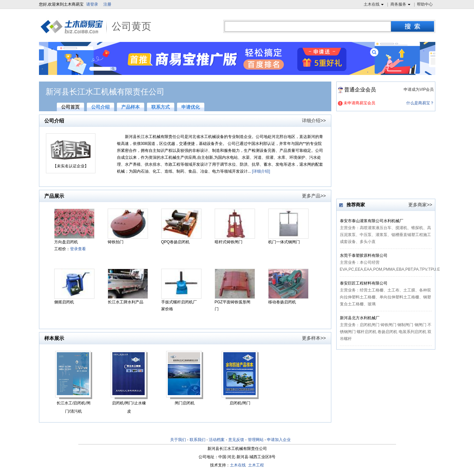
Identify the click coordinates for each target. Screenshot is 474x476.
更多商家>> (420, 205)
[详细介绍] (261, 171)
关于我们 (178, 440)
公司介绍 (100, 107)
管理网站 (256, 440)
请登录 (92, 4)
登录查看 (78, 249)
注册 (107, 4)
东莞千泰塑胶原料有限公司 (364, 255)
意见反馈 (236, 440)
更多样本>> (314, 338)
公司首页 (70, 107)
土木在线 (374, 5)
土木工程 (256, 465)
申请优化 (191, 107)
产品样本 (130, 107)
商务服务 (401, 5)
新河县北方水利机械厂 (360, 318)
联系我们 (198, 440)
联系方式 (161, 107)
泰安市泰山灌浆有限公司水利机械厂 (372, 221)
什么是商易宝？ (420, 103)
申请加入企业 (279, 440)
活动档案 (217, 440)
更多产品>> (314, 196)
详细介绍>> (314, 120)
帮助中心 (425, 4)
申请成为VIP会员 (419, 89)
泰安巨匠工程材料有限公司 (364, 283)
